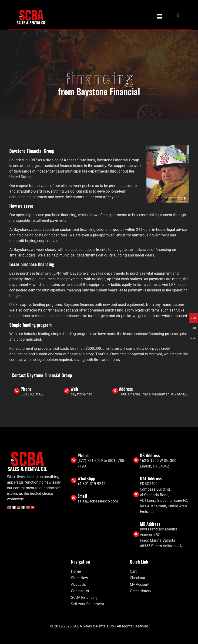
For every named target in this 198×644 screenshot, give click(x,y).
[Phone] (17, 391)
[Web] (67, 391)
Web (74, 389)
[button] (159, 17)
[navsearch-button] (175, 15)
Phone (26, 389)
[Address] (115, 391)
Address (126, 389)
